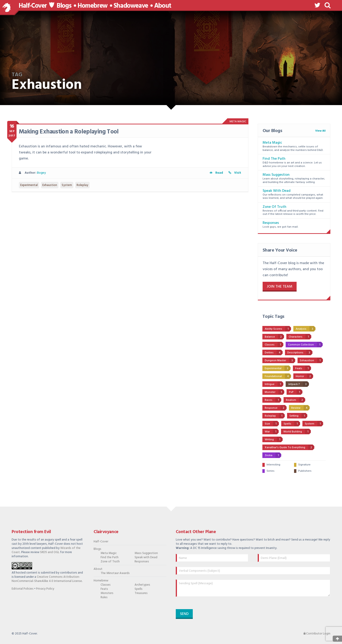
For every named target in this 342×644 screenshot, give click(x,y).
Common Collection (305, 345)
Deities (274, 352)
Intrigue (274, 384)
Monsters (107, 593)
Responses (271, 223)
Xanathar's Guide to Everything (290, 447)
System (67, 185)
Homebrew (93, 6)
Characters (300, 337)
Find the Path (274, 159)
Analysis (306, 329)
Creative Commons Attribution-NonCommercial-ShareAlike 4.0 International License (47, 579)
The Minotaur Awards (115, 573)
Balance (274, 337)
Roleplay (82, 185)
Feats (303, 368)
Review (300, 408)
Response (276, 408)
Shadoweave (131, 6)
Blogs (64, 6)
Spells (292, 424)
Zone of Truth (274, 207)
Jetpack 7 (298, 384)
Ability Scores (278, 329)
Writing (274, 439)
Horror (304, 376)
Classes (274, 345)
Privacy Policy (45, 589)
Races (273, 400)
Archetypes (142, 585)
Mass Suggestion (276, 175)
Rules (104, 598)
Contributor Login (317, 634)
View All (320, 131)
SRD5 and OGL (50, 552)
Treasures (141, 593)
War (272, 432)
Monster (274, 392)
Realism (296, 400)
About (163, 6)
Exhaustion (50, 185)
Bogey (41, 173)
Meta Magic (272, 143)
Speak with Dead (277, 191)
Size (272, 424)
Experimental (29, 185)
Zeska (273, 455)
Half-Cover (33, 6)
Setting (298, 416)
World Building (297, 432)
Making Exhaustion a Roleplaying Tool (69, 132)
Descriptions (300, 352)
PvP (296, 392)
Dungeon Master (280, 360)
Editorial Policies (23, 589)
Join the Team (280, 287)
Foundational (278, 376)
